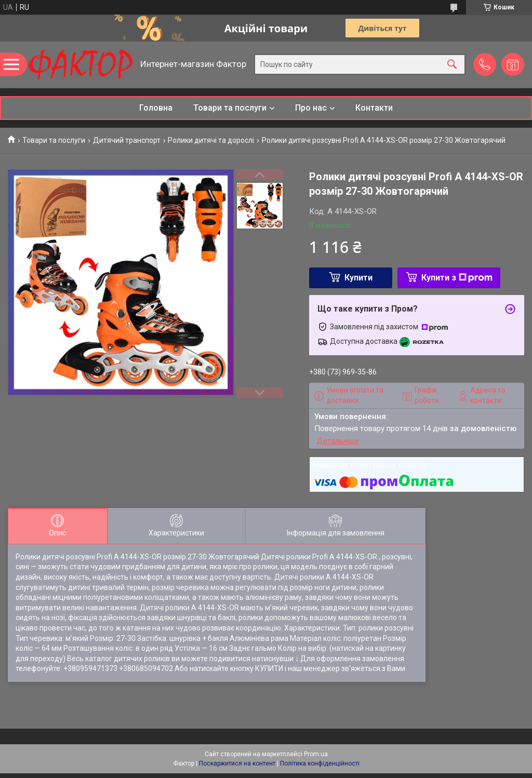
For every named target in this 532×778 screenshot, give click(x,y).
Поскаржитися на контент (237, 763)
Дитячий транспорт (127, 140)
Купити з (457, 278)
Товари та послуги (230, 108)
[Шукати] (452, 65)
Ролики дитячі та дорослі (211, 140)
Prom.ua (316, 754)
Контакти (374, 108)
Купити (358, 278)
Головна (156, 108)
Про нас (311, 108)
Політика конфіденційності (320, 763)
